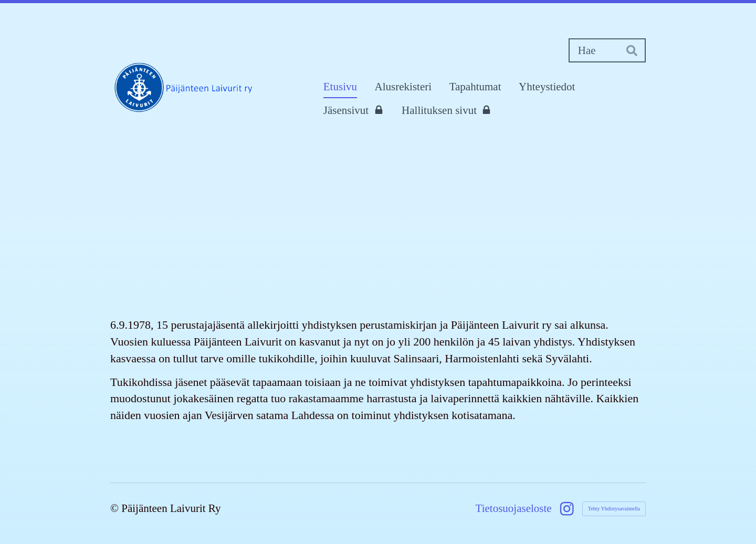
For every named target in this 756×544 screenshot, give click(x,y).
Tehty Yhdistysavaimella (614, 509)
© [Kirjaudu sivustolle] (116, 508)
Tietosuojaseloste (514, 509)
